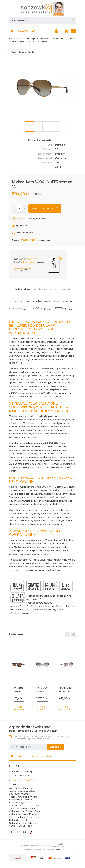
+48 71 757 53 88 (21, 776)
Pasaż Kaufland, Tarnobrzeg (24, 817)
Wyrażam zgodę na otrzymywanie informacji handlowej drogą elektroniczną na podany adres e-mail (42, 738)
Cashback (22, 219)
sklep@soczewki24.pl (24, 780)
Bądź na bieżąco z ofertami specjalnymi (34, 729)
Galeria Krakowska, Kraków (23, 814)
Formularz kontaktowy (21, 771)
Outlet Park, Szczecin (21, 826)
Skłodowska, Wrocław (20, 800)
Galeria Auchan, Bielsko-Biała (24, 811)
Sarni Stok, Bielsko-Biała (22, 808)
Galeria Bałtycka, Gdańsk (22, 823)
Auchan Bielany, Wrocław (22, 791)
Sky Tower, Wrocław (19, 794)
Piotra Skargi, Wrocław (21, 803)
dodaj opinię (44, 240)
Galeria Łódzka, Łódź (20, 820)
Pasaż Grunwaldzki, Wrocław (24, 797)
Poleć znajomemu (22, 233)
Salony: (16, 784)
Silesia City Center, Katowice (24, 806)
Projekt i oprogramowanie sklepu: (42, 850)
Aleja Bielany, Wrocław (21, 788)
